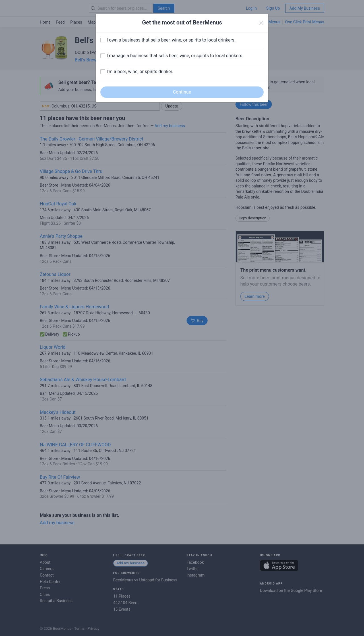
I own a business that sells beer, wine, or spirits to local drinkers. (171, 40)
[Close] (261, 23)
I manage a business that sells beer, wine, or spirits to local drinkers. (175, 56)
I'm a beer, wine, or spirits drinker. (140, 72)
